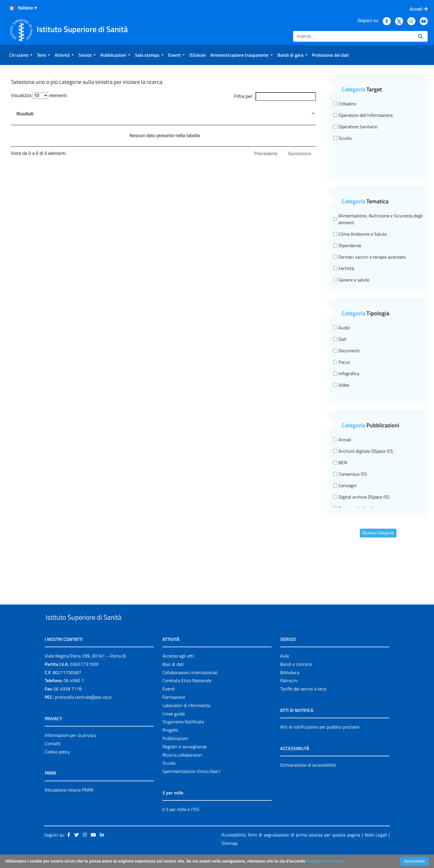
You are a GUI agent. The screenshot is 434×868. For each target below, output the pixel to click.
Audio (341, 328)
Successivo (300, 154)
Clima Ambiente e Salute (360, 234)
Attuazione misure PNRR (69, 803)
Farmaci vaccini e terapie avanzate (369, 257)
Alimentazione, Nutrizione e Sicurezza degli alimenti (378, 219)
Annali (342, 440)
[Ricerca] (353, 36)
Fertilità (344, 268)
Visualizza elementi (39, 96)
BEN (340, 462)
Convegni (345, 485)
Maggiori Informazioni (325, 861)
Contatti (53, 757)
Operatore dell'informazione (363, 115)
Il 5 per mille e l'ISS (181, 822)
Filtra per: (275, 97)
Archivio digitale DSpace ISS (363, 451)
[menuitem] (21, 55)
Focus (341, 362)
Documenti (346, 351)
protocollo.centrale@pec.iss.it (83, 710)
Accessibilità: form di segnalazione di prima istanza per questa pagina (291, 848)
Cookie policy (57, 765)
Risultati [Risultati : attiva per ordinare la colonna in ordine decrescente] (25, 114)
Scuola (342, 138)
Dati (340, 339)
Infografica (346, 373)
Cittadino (345, 104)
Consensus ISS (350, 474)
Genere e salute (351, 280)
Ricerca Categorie (378, 533)
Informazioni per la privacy (70, 748)
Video (341, 385)
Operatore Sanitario (355, 127)
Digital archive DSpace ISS (361, 497)
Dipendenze (347, 245)
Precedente (266, 154)
